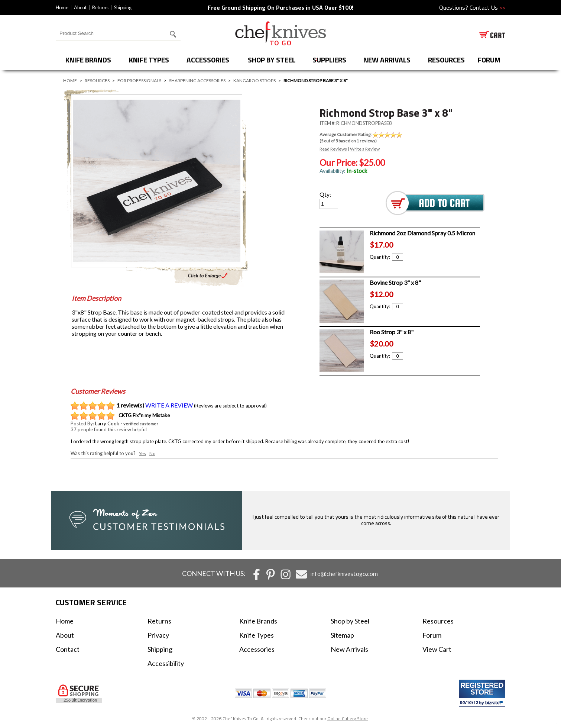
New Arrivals (387, 60)
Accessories (208, 60)
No (152, 453)
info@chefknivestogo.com (344, 574)
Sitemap (342, 635)
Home (62, 7)
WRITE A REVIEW (169, 405)
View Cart (437, 649)
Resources (446, 60)
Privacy (158, 635)
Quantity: (386, 257)
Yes (142, 453)
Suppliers (329, 60)
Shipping (123, 7)
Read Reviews (333, 149)
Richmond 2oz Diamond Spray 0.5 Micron (422, 233)
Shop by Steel (272, 60)
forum (489, 60)
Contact (68, 649)
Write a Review (365, 149)
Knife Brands (88, 60)
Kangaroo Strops (254, 80)
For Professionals (139, 80)
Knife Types (149, 60)
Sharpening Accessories (197, 80)
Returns (100, 7)
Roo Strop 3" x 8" (392, 332)
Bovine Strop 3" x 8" (395, 282)
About (80, 7)
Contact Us (487, 7)
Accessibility (166, 663)
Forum (432, 635)
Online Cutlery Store (348, 719)
